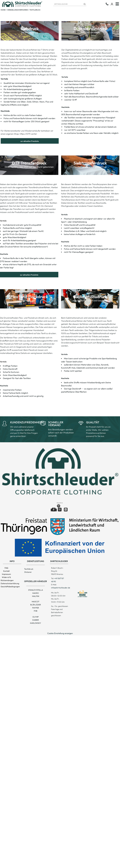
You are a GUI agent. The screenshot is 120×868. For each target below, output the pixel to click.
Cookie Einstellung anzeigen (60, 633)
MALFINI (36, 596)
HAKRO (36, 593)
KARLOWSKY (36, 623)
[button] (60, 471)
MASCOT (36, 602)
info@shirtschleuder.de (61, 588)
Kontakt (6, 571)
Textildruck (29, 569)
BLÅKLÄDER (36, 605)
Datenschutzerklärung (10, 583)
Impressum (6, 574)
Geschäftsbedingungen (10, 587)
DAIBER (36, 620)
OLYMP (36, 617)
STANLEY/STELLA (36, 590)
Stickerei (28, 572)
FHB (36, 611)
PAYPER (36, 608)
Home (3, 10)
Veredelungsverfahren (17, 10)
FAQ (6, 568)
